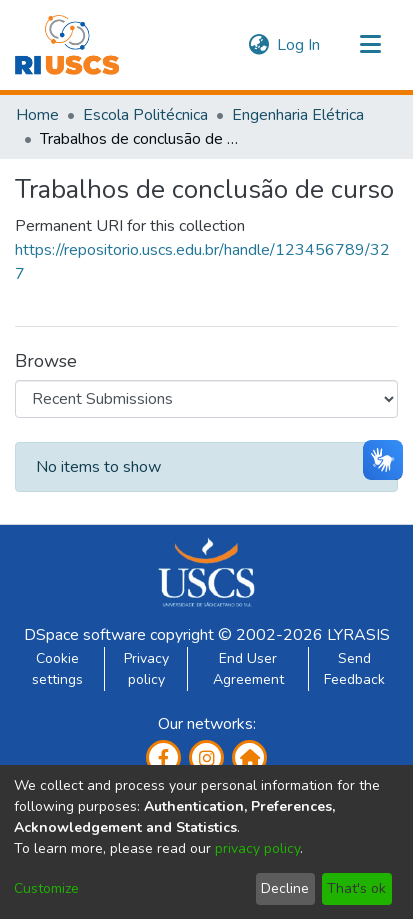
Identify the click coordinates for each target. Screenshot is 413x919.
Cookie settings (57, 669)
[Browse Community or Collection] (206, 399)
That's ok (356, 888)
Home (37, 115)
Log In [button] (299, 45)
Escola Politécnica (145, 115)
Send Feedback (354, 669)
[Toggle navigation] (370, 45)
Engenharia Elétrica (298, 115)
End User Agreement (248, 669)
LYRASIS (358, 635)
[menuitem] (258, 45)
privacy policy (257, 848)
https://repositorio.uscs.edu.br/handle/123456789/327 (202, 262)
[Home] (67, 45)
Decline (285, 888)
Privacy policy (146, 669)
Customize (46, 888)
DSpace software (85, 635)
